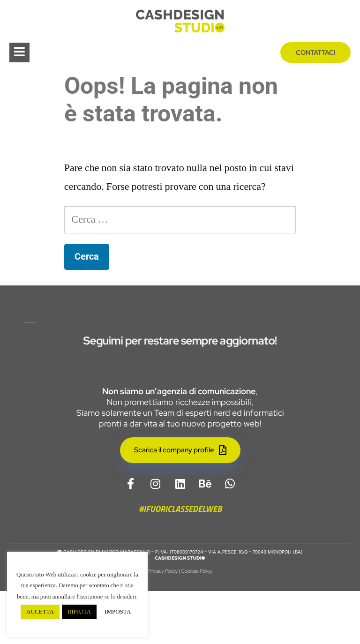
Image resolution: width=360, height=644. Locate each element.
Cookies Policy (197, 624)
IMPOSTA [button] (118, 612)
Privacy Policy (163, 624)
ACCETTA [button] (40, 612)
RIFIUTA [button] (79, 612)
